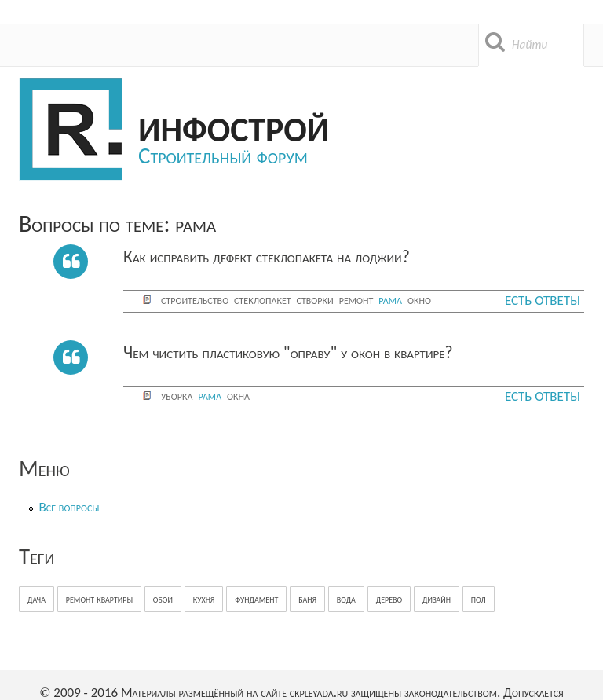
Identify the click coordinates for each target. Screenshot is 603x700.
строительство (195, 300)
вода (346, 599)
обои (163, 599)
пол (479, 599)
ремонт (356, 300)
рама (390, 300)
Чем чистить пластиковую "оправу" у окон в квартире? (288, 352)
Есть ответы (543, 301)
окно (419, 300)
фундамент (256, 599)
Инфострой (234, 127)
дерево (389, 599)
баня (307, 599)
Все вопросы (69, 507)
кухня (204, 599)
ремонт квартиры (99, 599)
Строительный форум (223, 156)
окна (238, 396)
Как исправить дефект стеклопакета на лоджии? (267, 257)
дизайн (437, 599)
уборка (177, 396)
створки (315, 300)
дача (37, 599)
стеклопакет (262, 300)
